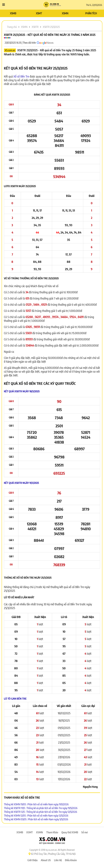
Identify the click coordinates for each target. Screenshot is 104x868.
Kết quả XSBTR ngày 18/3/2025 (22, 391)
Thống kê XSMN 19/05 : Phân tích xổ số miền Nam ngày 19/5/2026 (36, 804)
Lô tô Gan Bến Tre (15, 699)
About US (46, 860)
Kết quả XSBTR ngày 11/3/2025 (21, 483)
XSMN (65, 13)
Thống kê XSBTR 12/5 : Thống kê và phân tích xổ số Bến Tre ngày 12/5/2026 (40, 812)
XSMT (39, 13)
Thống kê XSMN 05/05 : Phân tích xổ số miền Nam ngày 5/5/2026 (36, 819)
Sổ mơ (84, 832)
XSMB (13, 13)
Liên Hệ (58, 860)
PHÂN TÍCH (91, 13)
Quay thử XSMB (70, 832)
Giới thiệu (32, 860)
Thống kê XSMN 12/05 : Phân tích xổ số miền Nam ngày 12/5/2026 (36, 816)
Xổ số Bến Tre (21, 76)
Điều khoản (71, 860)
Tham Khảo (52, 832)
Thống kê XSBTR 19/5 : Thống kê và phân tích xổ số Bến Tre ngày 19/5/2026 (41, 808)
